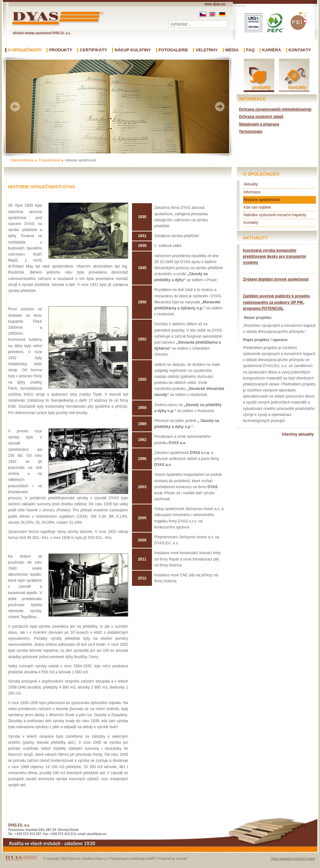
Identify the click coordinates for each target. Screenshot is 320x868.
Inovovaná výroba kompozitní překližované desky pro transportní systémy (275, 256)
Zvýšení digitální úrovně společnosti (276, 279)
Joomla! (182, 859)
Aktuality (251, 184)
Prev (15, 107)
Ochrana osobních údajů (261, 117)
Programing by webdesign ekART (132, 859)
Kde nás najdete (257, 207)
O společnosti (25, 50)
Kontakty (300, 50)
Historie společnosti (262, 200)
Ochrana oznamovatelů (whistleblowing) (275, 109)
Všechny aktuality (298, 434)
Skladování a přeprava (259, 124)
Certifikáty (93, 50)
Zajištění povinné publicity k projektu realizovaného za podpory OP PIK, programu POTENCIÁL (276, 302)
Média (232, 50)
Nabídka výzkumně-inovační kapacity (275, 215)
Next (220, 107)
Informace (252, 192)
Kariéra (271, 50)
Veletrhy (207, 50)
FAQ (251, 50)
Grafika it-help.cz (94, 859)
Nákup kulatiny (133, 50)
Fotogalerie (173, 50)
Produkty (61, 50)
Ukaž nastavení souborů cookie (293, 859)
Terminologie (251, 132)
